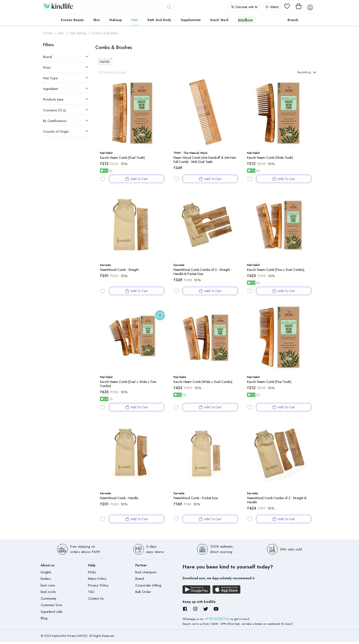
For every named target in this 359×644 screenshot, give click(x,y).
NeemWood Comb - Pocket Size (196, 500)
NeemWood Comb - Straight (119, 272)
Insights (46, 574)
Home (48, 33)
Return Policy (97, 581)
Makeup (116, 20)
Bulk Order (143, 594)
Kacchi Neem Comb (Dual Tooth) (122, 160)
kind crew (48, 587)
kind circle (48, 594)
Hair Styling (78, 33)
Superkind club (52, 614)
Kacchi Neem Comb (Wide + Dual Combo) (203, 384)
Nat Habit (106, 155)
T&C (91, 594)
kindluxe (246, 20)
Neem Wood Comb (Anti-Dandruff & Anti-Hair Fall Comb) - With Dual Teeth (205, 162)
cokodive (270, 20)
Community (49, 601)
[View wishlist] (287, 7)
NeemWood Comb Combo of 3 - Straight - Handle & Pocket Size (203, 274)
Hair (135, 20)
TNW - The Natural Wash (190, 155)
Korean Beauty (72, 20)
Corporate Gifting (148, 587)
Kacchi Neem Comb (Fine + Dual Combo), (276, 272)
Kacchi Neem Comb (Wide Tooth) (270, 160)
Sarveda (105, 267)
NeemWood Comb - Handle (119, 500)
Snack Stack (219, 20)
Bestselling (304, 73)
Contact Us (96, 601)
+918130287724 (218, 621)
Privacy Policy (98, 587)
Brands (293, 20)
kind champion (146, 574)
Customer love (51, 607)
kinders (46, 581)
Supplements (191, 20)
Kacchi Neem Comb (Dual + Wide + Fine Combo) (128, 386)
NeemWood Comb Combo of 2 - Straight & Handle (277, 502)
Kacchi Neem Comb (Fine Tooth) (269, 384)
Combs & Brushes (105, 33)
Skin (96, 20)
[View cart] (299, 7)
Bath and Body (159, 20)
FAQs (92, 574)
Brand (140, 581)
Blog (44, 620)
